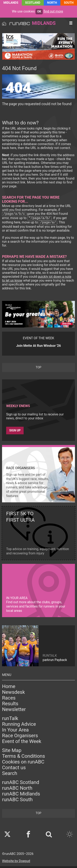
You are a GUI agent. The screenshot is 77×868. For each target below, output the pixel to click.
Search (10, 775)
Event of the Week (22, 743)
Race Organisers (20, 737)
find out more (53, 11)
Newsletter (14, 711)
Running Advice (19, 726)
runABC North (17, 790)
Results (10, 705)
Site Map (12, 752)
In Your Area (15, 732)
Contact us (14, 769)
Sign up (15, 432)
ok (39, 12)
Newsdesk (13, 694)
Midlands (11, 3)
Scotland (33, 3)
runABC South (17, 801)
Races (9, 700)
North (52, 3)
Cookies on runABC (23, 764)
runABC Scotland (21, 784)
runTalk (10, 720)
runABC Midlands (21, 796)
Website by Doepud (16, 863)
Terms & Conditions (24, 758)
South (69, 3)
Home (9, 688)
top (38, 369)
